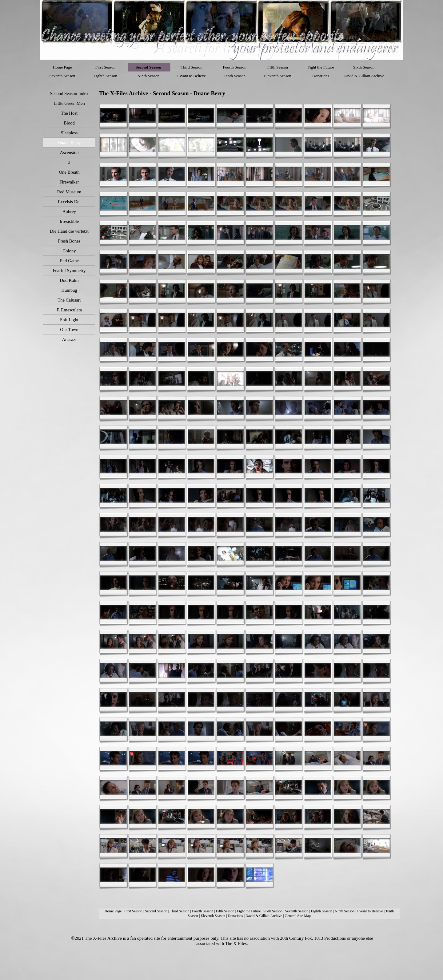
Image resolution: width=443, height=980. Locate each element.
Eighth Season (322, 911)
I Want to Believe (370, 911)
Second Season (156, 911)
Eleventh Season (213, 916)
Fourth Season (203, 911)
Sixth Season (273, 911)
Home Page (113, 911)
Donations (235, 916)
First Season (133, 911)
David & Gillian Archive (264, 916)
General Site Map (298, 916)
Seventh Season (297, 911)
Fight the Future (249, 911)
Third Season (180, 911)
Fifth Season (225, 911)
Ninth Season (345, 911)
